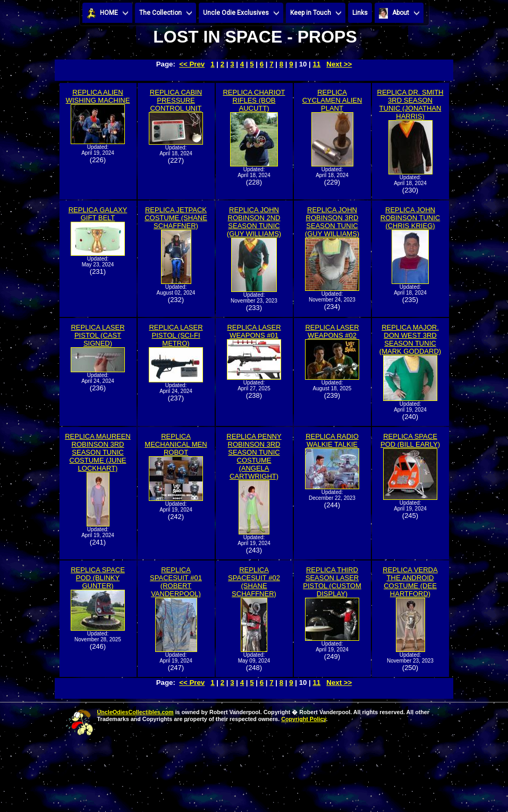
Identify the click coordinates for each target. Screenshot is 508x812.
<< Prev (192, 64)
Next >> (339, 64)
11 (316, 64)
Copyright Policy (303, 719)
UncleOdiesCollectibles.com (136, 712)
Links (360, 13)
